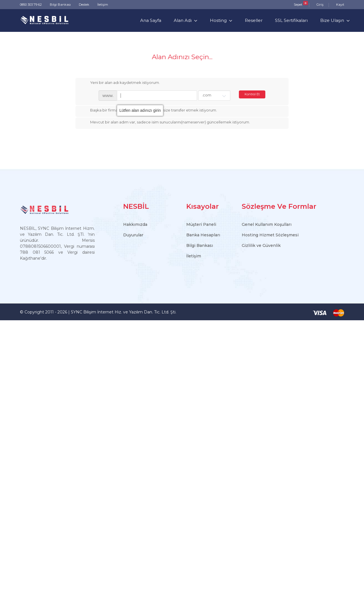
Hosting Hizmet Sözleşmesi (270, 235)
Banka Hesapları (203, 235)
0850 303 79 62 (31, 5)
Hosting (218, 20)
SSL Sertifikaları (291, 20)
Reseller (254, 20)
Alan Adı (183, 20)
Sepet (298, 5)
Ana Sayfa (151, 20)
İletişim (103, 5)
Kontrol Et (252, 94)
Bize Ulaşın (332, 20)
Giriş (320, 5)
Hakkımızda (135, 224)
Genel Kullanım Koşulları (267, 224)
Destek (84, 5)
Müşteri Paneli (201, 224)
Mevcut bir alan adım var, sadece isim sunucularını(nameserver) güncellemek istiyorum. (166, 123)
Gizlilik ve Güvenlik (261, 245)
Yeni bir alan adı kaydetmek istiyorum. (120, 83)
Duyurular (133, 235)
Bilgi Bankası (60, 5)
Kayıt (340, 5)
